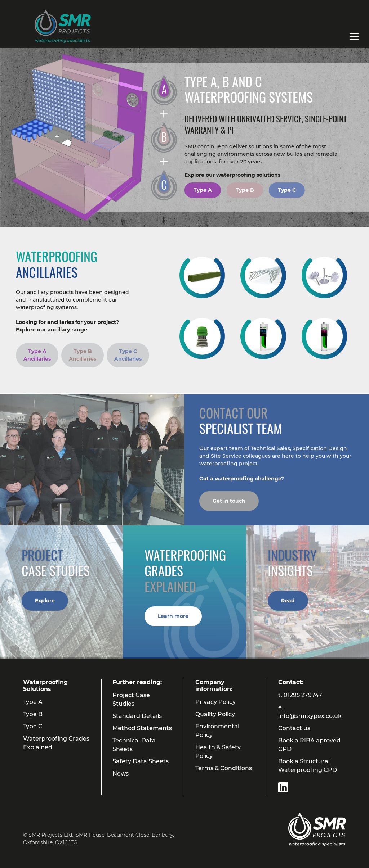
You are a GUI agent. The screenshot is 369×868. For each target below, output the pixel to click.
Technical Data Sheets (134, 745)
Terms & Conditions (224, 768)
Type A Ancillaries (37, 355)
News (121, 774)
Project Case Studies (131, 699)
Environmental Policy (217, 731)
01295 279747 (303, 695)
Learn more (173, 620)
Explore (45, 605)
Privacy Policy (215, 702)
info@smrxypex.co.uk (310, 716)
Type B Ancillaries (83, 355)
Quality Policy (215, 714)
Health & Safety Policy (218, 752)
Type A (203, 190)
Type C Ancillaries (128, 355)
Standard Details (137, 716)
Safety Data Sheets (141, 761)
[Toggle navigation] (354, 36)
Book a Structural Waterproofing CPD (308, 766)
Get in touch (229, 505)
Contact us (294, 728)
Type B (245, 190)
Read (288, 605)
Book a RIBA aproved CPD (309, 745)
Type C (287, 190)
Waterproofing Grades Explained (56, 743)
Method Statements (142, 728)
